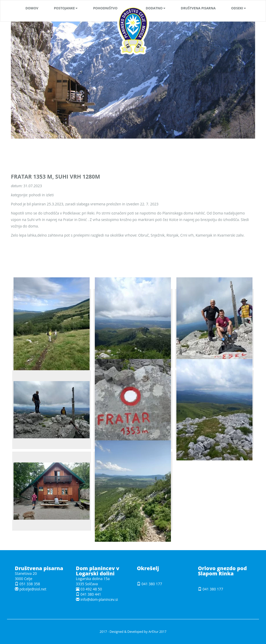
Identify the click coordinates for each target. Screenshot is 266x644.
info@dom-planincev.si (100, 599)
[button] (66, 8)
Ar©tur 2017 (157, 632)
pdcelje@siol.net (33, 589)
